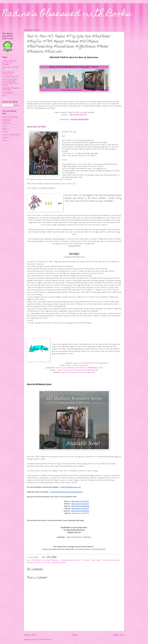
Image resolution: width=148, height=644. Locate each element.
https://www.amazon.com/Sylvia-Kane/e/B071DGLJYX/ (78, 370)
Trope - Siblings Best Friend (56, 563)
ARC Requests (8, 93)
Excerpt (47, 560)
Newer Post (30, 635)
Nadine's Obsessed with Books (67, 14)
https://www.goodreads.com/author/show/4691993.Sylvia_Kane (79, 368)
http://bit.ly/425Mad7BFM (80, 119)
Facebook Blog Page (10, 117)
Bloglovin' (5, 129)
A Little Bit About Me (10, 77)
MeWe (5, 141)
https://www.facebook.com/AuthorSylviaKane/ (91, 363)
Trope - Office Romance (105, 560)
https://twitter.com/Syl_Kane (77, 365)
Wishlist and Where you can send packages (9, 63)
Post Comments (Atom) (43, 640)
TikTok (4, 126)
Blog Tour (40, 560)
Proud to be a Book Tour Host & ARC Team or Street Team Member (10, 82)
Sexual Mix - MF (78, 560)
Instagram (6, 123)
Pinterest (6, 138)
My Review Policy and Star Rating (11, 89)
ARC (34, 560)
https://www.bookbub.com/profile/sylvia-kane (78, 372)
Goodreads (7, 120)
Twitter (5, 132)
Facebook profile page (11, 135)
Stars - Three (90, 560)
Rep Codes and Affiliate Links (8, 73)
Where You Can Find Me (10, 68)
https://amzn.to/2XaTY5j (78, 115)
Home (75, 635)
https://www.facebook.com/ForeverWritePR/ (90, 549)
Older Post (119, 635)
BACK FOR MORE (34, 215)
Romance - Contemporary (61, 560)
